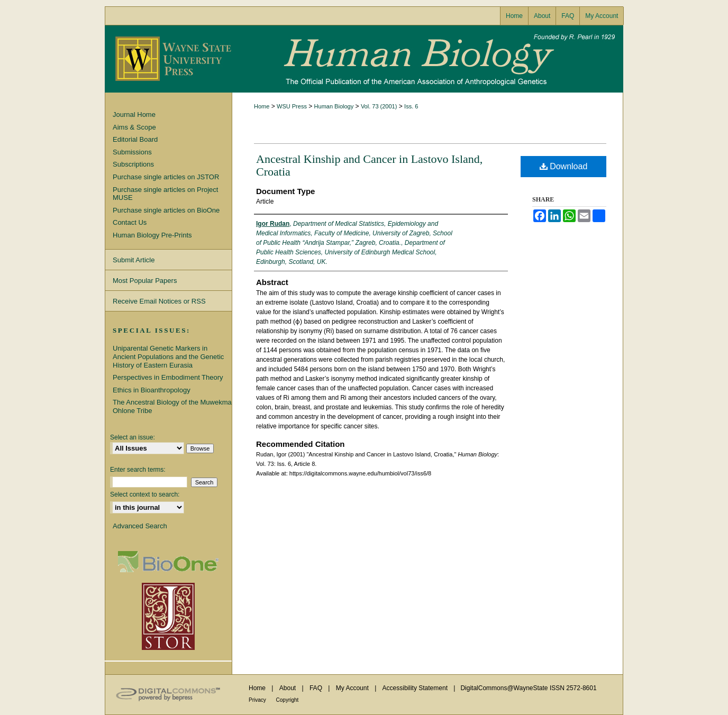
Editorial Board (135, 139)
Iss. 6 (411, 106)
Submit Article (134, 260)
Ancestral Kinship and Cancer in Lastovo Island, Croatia (369, 165)
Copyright (288, 700)
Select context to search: (145, 494)
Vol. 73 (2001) (379, 106)
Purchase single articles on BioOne (166, 210)
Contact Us (130, 222)
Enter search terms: (138, 470)
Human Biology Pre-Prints (152, 235)
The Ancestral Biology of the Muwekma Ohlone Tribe (172, 406)
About (289, 688)
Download (564, 166)
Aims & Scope (134, 127)
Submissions (132, 152)
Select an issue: (133, 437)
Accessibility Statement (416, 688)
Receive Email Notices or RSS (159, 301)
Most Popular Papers (145, 281)
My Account (353, 688)
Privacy (258, 700)
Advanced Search (140, 526)
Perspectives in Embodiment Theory (168, 377)
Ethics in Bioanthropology (152, 390)
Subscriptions (133, 164)
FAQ (317, 688)
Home (262, 106)
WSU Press (292, 106)
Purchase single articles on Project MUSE (165, 194)
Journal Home (134, 114)
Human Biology (364, 59)
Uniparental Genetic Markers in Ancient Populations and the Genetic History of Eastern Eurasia (168, 356)
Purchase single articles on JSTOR (166, 177)
